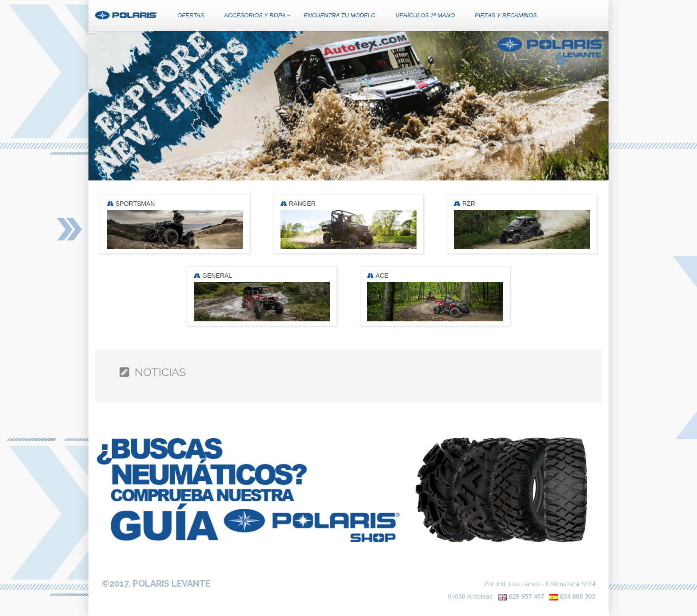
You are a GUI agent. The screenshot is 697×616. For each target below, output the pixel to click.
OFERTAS (191, 15)
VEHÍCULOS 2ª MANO (425, 15)
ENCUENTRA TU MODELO (339, 15)
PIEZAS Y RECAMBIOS (506, 15)
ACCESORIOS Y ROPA (257, 15)
